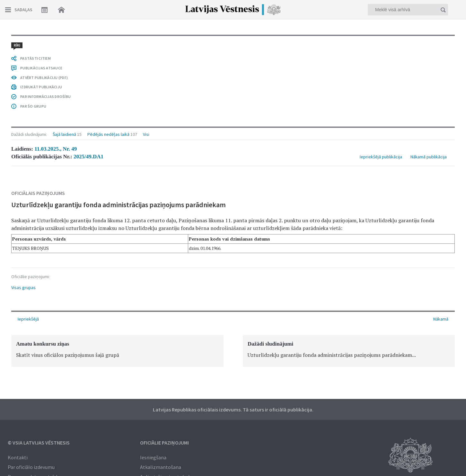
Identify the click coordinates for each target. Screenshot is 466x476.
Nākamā (441, 319)
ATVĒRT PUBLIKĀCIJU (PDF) (44, 258)
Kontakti (18, 457)
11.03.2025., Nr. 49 (56, 57)
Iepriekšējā (28, 319)
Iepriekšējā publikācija (381, 65)
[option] (117, 351)
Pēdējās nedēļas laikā (108, 42)
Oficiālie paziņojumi (164, 443)
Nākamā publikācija (429, 65)
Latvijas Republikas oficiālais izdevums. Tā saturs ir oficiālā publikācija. (233, 410)
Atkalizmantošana (161, 467)
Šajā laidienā (64, 42)
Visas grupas (23, 196)
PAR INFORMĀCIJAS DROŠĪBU (45, 277)
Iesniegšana (153, 457)
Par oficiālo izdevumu (31, 467)
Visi (146, 42)
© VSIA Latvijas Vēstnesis (39, 443)
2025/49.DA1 (88, 65)
